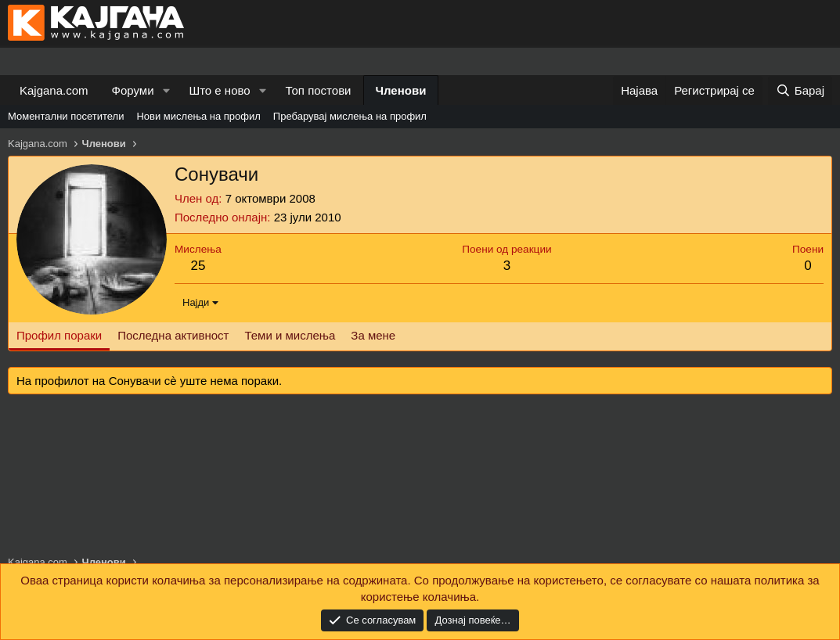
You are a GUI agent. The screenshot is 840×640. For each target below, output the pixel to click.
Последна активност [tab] (173, 335)
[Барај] (800, 90)
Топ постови (319, 90)
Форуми (133, 90)
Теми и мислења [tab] (290, 335)
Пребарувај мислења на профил (350, 116)
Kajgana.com (54, 90)
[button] (166, 90)
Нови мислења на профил (198, 116)
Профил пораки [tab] (59, 335)
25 (198, 266)
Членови (401, 90)
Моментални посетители (66, 116)
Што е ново (219, 90)
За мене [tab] (373, 335)
